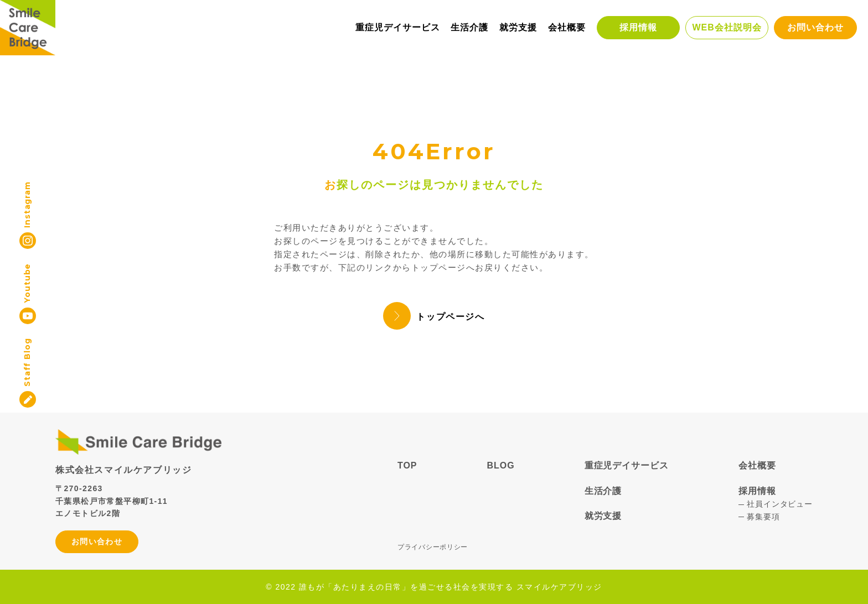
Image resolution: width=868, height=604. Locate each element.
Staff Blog (27, 362)
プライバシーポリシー (433, 547)
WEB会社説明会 (727, 27)
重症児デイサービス (398, 27)
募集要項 (763, 517)
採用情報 (638, 27)
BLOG (501, 465)
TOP (407, 465)
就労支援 (518, 27)
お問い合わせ (815, 27)
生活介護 (469, 27)
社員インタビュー (780, 504)
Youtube (27, 283)
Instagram (27, 205)
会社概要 (567, 27)
